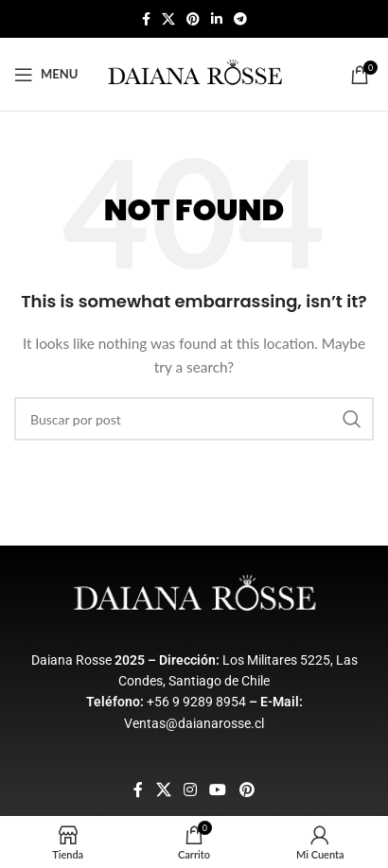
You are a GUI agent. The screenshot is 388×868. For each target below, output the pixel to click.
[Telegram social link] (240, 19)
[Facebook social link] (146, 19)
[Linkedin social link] (217, 19)
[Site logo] (194, 72)
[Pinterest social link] (193, 19)
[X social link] (168, 19)
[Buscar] (194, 419)
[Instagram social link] (190, 790)
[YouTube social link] (218, 790)
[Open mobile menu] (46, 75)
